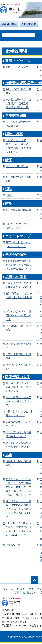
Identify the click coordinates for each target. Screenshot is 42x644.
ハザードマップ (18, 236)
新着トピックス (18, 61)
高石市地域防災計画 (17, 166)
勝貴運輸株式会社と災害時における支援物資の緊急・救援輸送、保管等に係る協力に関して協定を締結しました (19, 487)
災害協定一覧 (13, 545)
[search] (11, 36)
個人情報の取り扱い (25, 593)
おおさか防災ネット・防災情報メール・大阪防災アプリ (19, 387)
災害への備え (16, 277)
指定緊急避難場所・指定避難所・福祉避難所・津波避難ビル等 (18, 104)
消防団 (9, 195)
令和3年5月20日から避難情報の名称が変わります (19, 315)
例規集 (21, 589)
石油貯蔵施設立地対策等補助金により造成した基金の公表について (19, 265)
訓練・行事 (14, 134)
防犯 (9, 204)
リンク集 (8, 589)
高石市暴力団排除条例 (18, 210)
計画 (9, 160)
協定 (9, 455)
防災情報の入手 (18, 377)
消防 (9, 189)
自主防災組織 (16, 116)
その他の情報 (16, 255)
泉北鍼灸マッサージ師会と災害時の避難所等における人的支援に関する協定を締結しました (19, 509)
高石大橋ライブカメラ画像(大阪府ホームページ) (19, 401)
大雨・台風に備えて (17, 67)
